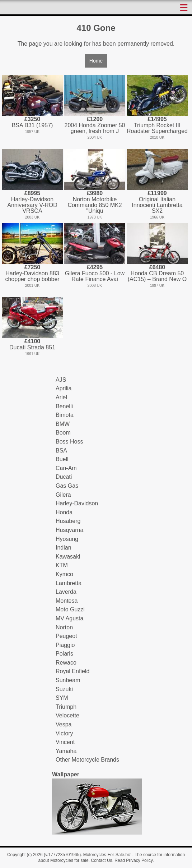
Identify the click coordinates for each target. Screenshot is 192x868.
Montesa (67, 601)
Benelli (64, 406)
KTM (62, 565)
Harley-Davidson (77, 503)
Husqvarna (69, 530)
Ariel (61, 397)
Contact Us (101, 860)
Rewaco (66, 663)
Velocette (67, 715)
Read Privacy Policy (134, 860)
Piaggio (65, 645)
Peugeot (66, 636)
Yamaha (66, 751)
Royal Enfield (72, 671)
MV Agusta (69, 618)
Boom (63, 433)
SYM (62, 698)
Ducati (64, 477)
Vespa (64, 724)
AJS (61, 380)
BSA (61, 451)
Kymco (64, 574)
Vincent (65, 742)
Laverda (66, 592)
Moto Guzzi (70, 609)
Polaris (64, 654)
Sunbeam (68, 680)
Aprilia (64, 388)
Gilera (63, 495)
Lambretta (69, 583)
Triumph (66, 707)
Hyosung (67, 539)
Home (96, 61)
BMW (63, 424)
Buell (62, 459)
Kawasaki (68, 557)
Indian (64, 548)
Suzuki (64, 689)
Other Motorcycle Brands (87, 760)
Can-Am (66, 468)
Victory (64, 733)
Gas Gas (67, 486)
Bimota (65, 415)
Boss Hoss (69, 442)
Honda (64, 512)
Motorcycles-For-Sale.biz (107, 855)
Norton (64, 627)
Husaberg (68, 521)
